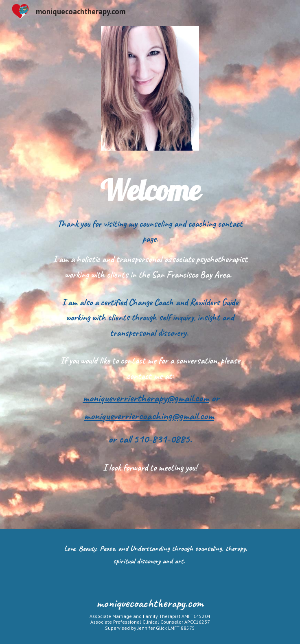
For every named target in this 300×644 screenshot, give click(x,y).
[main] (150, 190)
